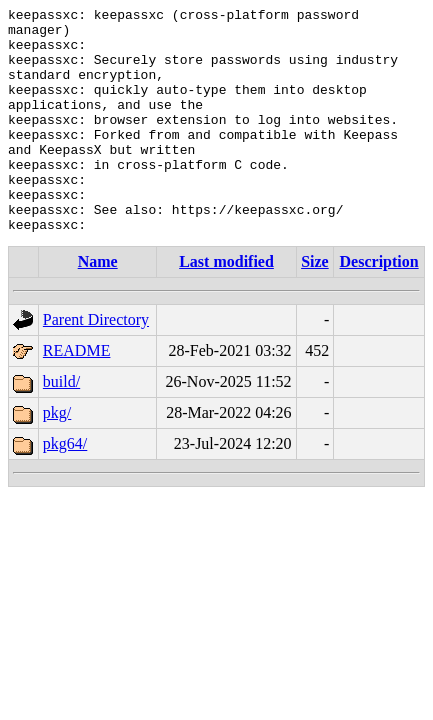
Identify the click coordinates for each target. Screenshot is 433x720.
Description (379, 306)
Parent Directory (96, 364)
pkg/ (57, 457)
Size (315, 306)
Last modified (226, 306)
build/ (61, 426)
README (77, 395)
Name (98, 306)
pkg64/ (65, 488)
